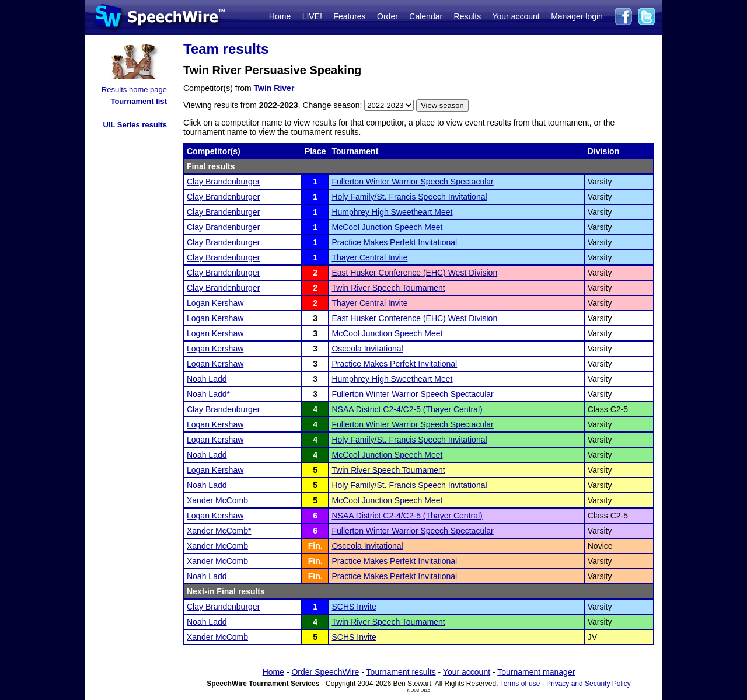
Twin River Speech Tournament (388, 288)
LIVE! (312, 16)
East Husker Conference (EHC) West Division (414, 273)
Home (280, 16)
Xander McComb (217, 500)
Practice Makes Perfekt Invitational (394, 242)
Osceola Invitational (367, 349)
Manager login (577, 16)
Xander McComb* (219, 531)
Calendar (426, 16)
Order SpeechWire (325, 672)
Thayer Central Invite (369, 257)
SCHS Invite (354, 607)
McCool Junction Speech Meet (387, 227)
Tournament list (139, 101)
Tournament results (401, 672)
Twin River (274, 88)
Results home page (134, 90)
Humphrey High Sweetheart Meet (392, 212)
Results (468, 16)
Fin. (315, 546)
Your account (516, 16)
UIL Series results (135, 125)
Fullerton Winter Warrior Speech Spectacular (412, 182)
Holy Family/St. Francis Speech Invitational (409, 197)
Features (349, 16)
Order (388, 16)
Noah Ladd (207, 379)
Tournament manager (536, 672)
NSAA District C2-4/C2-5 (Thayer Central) (407, 409)
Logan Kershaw (215, 303)
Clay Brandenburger (223, 182)
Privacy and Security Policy (589, 684)
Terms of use (520, 684)
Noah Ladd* (208, 394)
